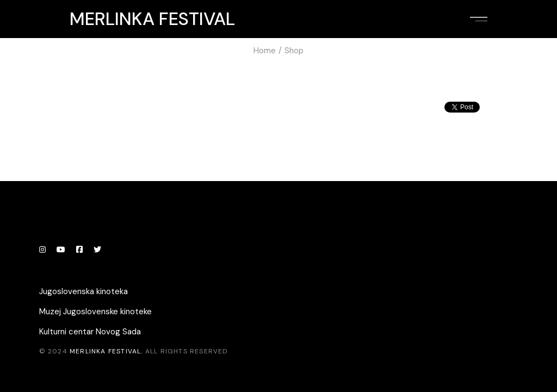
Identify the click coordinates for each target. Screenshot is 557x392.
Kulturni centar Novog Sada (90, 332)
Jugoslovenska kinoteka (83, 291)
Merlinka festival (152, 19)
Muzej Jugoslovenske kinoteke (95, 312)
